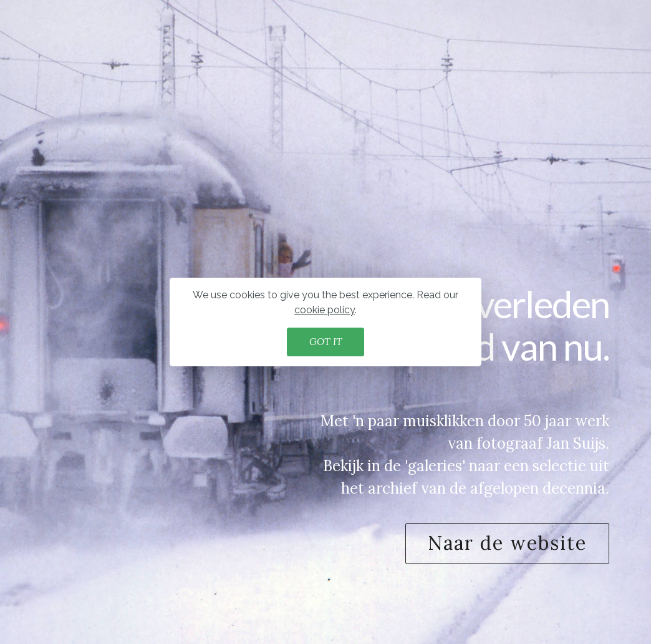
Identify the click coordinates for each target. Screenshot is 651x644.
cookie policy (325, 310)
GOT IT (326, 341)
